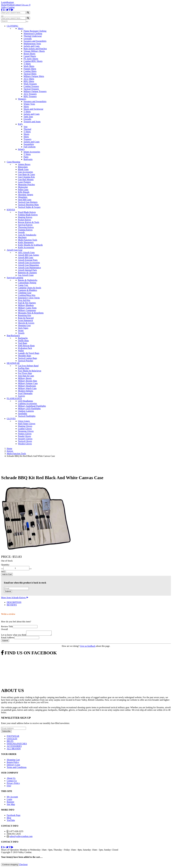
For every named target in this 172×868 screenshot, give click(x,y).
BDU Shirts (29, 81)
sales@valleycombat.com (21, 837)
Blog (9, 819)
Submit (8, 591)
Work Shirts (29, 66)
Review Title (7, 626)
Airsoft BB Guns (26, 257)
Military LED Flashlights (29, 408)
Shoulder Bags (25, 356)
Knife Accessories (26, 247)
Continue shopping (10, 865)
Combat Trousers (31, 86)
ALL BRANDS (14, 750)
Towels (21, 333)
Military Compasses (27, 310)
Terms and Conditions (17, 768)
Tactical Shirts (30, 74)
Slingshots (23, 197)
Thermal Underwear (33, 36)
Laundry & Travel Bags (29, 353)
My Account (12, 798)
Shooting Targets (26, 195)
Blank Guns (23, 169)
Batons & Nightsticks (28, 280)
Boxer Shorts (29, 54)
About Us (11, 779)
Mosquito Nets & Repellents (31, 313)
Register (10, 2)
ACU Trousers (30, 94)
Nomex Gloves (25, 434)
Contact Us (19, 5)
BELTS (10, 742)
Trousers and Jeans (32, 122)
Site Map (11, 805)
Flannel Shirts (30, 69)
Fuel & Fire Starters (27, 303)
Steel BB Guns (25, 200)
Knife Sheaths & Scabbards (30, 245)
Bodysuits (28, 159)
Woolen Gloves (25, 444)
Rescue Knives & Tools (29, 222)
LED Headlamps (25, 401)
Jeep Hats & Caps (26, 376)
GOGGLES (12, 739)
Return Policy (13, 763)
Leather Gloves (25, 429)
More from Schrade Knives (15, 598)
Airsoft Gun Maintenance (29, 268)
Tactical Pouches (26, 361)
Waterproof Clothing (33, 33)
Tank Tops (28, 117)
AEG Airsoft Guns (26, 252)
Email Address (8, 638)
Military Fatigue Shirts (34, 76)
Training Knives (25, 230)
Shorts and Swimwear (33, 109)
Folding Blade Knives (28, 215)
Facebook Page (14, 816)
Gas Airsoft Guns (26, 275)
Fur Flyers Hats (25, 373)
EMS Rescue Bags (26, 346)
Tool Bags (23, 343)
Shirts (26, 137)
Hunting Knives (25, 217)
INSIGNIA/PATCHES (17, 744)
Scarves (21, 396)
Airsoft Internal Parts (27, 270)
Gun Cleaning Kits (26, 177)
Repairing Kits (25, 315)
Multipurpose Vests (32, 44)
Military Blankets (26, 305)
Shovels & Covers (26, 323)
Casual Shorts (30, 56)
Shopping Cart (13, 761)
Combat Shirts (30, 71)
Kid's (20, 124)
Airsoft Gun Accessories (29, 263)
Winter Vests (29, 104)
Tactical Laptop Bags (27, 358)
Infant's (21, 149)
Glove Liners (24, 421)
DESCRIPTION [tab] (14, 602)
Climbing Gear (25, 293)
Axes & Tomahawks (27, 235)
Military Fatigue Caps (28, 383)
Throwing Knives (26, 227)
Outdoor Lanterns (26, 411)
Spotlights (23, 414)
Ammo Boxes (24, 164)
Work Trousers (30, 84)
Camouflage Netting (27, 283)
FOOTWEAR (13, 737)
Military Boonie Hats (27, 381)
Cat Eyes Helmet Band (28, 366)
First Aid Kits (24, 300)
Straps (21, 330)
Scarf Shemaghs (25, 393)
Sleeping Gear (24, 325)
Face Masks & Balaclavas (30, 371)
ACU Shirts (29, 79)
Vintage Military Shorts (34, 51)
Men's (21, 28)
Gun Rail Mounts (26, 179)
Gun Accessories (25, 172)
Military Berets (25, 378)
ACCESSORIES (14, 747)
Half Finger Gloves (27, 424)
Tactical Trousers (31, 89)
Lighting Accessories (27, 403)
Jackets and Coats (32, 46)
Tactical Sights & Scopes (29, 207)
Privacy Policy (13, 784)
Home (4, 5)
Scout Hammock (25, 320)
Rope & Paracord (26, 318)
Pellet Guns (23, 190)
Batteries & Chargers (27, 273)
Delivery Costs (13, 766)
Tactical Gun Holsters (28, 202)
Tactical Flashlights (27, 416)
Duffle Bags (23, 341)
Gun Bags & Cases (26, 174)
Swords (21, 232)
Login (4, 2)
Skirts (26, 106)
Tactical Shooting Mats (28, 205)
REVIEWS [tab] (12, 605)
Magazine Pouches (26, 184)
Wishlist (10, 5)
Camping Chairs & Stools (30, 288)
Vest (26, 127)
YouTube (11, 821)
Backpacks (23, 338)
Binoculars (23, 167)
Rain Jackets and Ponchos (35, 49)
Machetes (22, 237)
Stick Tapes (23, 328)
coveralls (28, 39)
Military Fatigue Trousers (35, 91)
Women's (22, 99)
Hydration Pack (25, 348)
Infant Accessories (32, 152)
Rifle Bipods (24, 192)
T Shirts (27, 64)
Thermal (27, 129)
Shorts (26, 134)
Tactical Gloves (25, 441)
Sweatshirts (29, 144)
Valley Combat (8, 7)
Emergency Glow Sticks (29, 298)
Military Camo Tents (27, 308)
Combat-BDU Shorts (33, 61)
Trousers (27, 139)
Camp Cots (23, 285)
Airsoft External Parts (28, 260)
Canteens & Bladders (27, 290)
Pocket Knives (24, 220)
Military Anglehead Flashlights (32, 406)
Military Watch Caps (27, 388)
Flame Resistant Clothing (35, 31)
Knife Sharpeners (26, 242)
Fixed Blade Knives (27, 212)
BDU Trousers (30, 96)
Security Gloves (25, 439)
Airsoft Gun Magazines (28, 265)
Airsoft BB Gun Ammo (28, 255)
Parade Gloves (24, 436)
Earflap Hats (24, 368)
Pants (26, 157)
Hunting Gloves (25, 426)
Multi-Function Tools (28, 240)
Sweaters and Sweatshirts (35, 41)
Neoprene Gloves (26, 431)
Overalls (27, 119)
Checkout (23, 865)
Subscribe (6, 732)
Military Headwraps (27, 386)
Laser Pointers (24, 182)
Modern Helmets (26, 391)
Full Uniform (30, 147)
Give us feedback (88, 647)
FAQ (9, 787)
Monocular (23, 187)
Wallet (21, 351)
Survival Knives (25, 225)
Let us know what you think (14, 636)
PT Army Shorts (31, 59)
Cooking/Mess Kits (27, 295)
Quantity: (5, 565)
